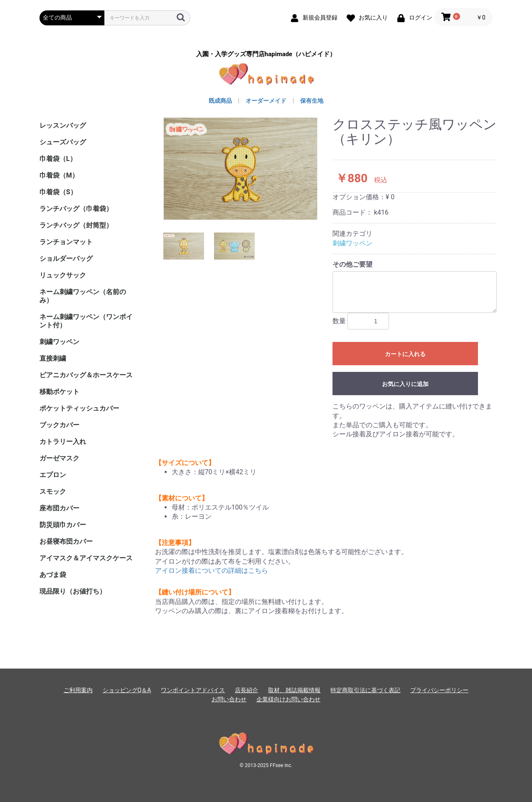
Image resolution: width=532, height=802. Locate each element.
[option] (241, 169)
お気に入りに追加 (405, 384)
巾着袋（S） (58, 192)
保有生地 (312, 101)
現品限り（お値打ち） (73, 591)
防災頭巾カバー (63, 525)
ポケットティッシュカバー (79, 408)
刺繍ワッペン (59, 342)
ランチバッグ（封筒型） (76, 225)
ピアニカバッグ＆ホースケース (86, 375)
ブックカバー (59, 425)
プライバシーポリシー (439, 690)
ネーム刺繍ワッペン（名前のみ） (83, 296)
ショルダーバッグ (66, 259)
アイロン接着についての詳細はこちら (212, 571)
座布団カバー (59, 508)
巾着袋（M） (59, 175)
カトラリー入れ (63, 442)
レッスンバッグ (63, 125)
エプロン (53, 475)
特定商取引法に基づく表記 (365, 690)
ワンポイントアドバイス (193, 690)
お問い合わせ (229, 699)
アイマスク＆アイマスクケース (86, 558)
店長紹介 (246, 690)
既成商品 (220, 101)
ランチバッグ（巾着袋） (76, 209)
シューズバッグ (63, 142)
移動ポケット (59, 392)
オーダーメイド (266, 101)
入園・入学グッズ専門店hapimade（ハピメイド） (266, 54)
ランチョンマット (66, 242)
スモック (53, 491)
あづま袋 (53, 575)
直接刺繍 (53, 358)
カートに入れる (405, 354)
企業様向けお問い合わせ (288, 699)
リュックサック (63, 275)
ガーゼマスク (59, 458)
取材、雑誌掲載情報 (294, 690)
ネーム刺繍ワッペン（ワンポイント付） (86, 321)
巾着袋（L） (58, 159)
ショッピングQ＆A (127, 690)
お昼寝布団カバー (66, 541)
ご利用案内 (78, 690)
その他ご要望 (352, 264)
